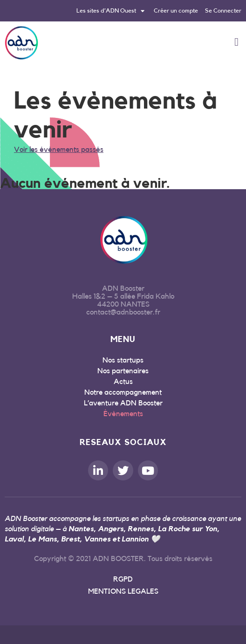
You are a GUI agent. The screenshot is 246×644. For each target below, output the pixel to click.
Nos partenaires (123, 371)
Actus (123, 382)
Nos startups (123, 360)
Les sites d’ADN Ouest (110, 11)
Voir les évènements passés (59, 150)
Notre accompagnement (123, 392)
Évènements (123, 414)
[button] (236, 42)
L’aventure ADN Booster (123, 403)
